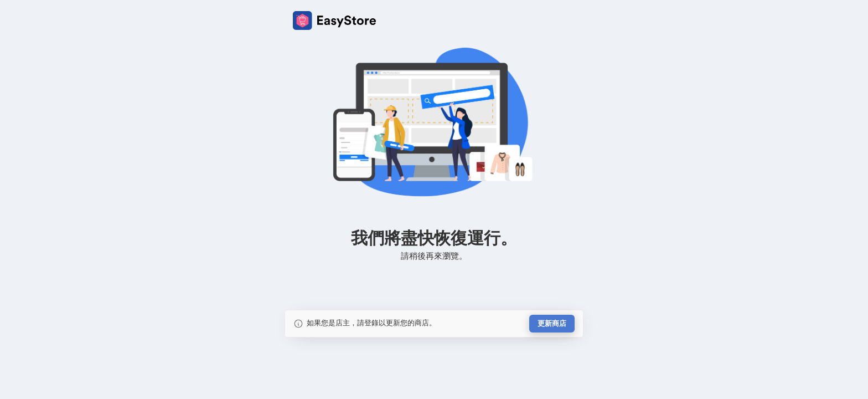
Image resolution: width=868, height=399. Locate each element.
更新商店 (552, 323)
